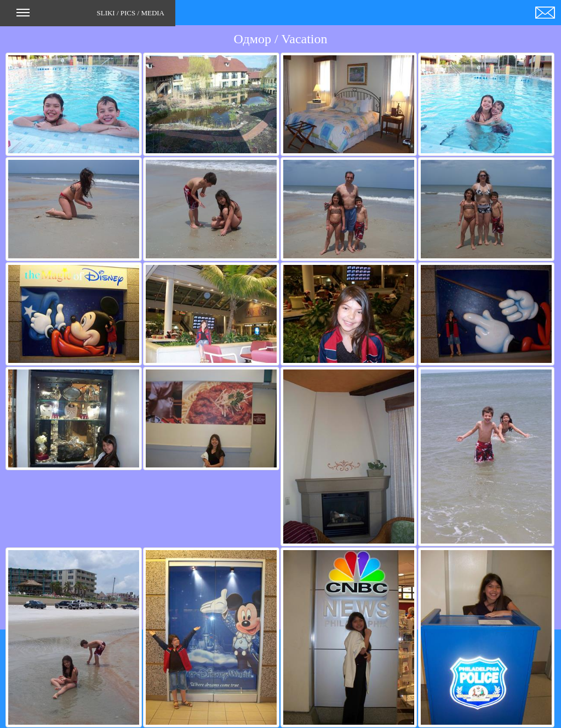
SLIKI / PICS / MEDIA (90, 16)
